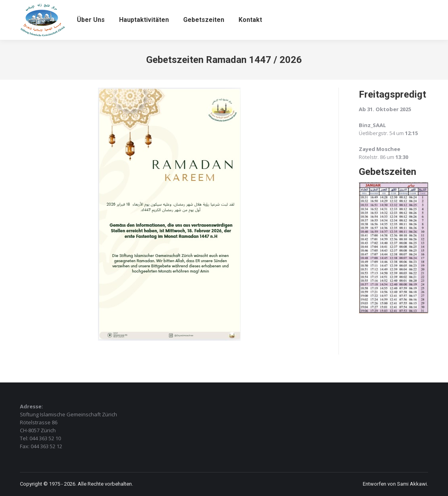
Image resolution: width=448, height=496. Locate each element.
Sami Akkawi (412, 484)
